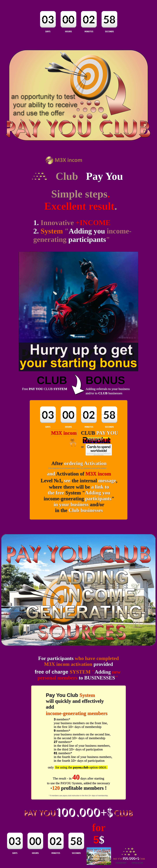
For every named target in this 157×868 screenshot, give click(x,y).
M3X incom (64, 433)
